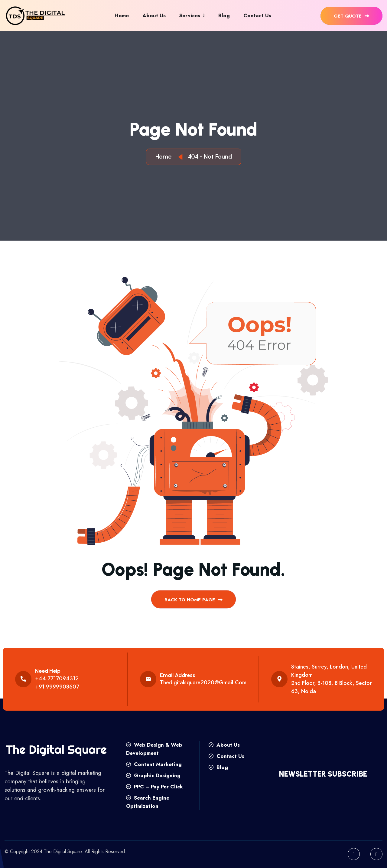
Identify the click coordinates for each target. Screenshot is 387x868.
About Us (154, 15)
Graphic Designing (153, 775)
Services (190, 15)
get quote (351, 16)
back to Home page (193, 606)
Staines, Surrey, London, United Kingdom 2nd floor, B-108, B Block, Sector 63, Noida (331, 679)
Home (122, 15)
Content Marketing (154, 764)
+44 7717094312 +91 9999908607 (57, 683)
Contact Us (257, 15)
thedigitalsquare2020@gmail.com (203, 682)
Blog (224, 15)
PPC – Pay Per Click (154, 787)
